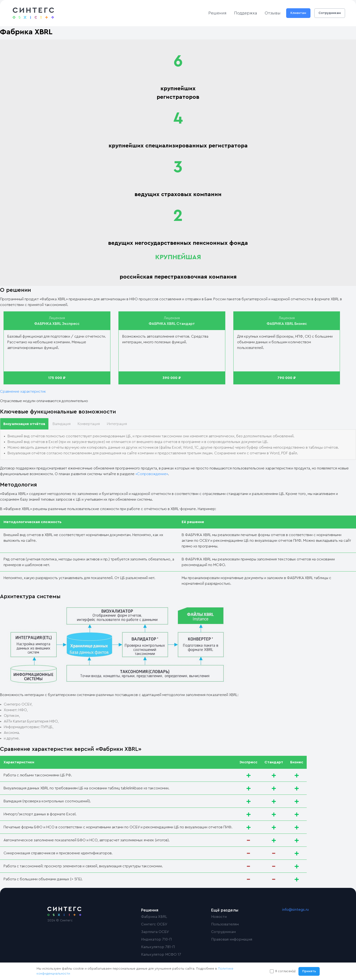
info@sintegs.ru (295, 910)
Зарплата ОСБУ (155, 932)
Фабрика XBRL (154, 917)
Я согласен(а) (285, 971)
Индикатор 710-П (156, 939)
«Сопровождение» (152, 474)
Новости (219, 917)
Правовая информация (232, 939)
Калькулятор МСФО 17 (161, 954)
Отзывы (273, 13)
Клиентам (298, 13)
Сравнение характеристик (23, 391)
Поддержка (246, 13)
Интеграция (117, 424)
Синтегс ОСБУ (154, 924)
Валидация (62, 424)
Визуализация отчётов (24, 424)
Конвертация (89, 424)
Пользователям (225, 924)
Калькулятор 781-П (158, 947)
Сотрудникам (330, 13)
